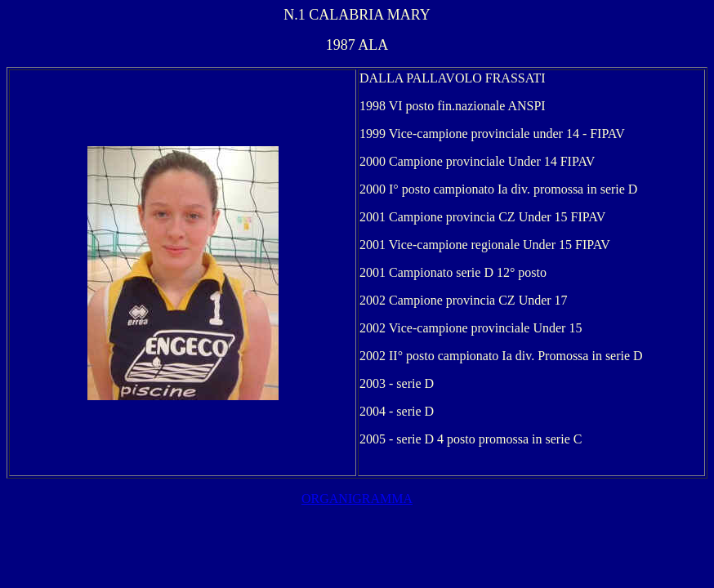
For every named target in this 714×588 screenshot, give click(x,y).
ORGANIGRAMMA (357, 499)
